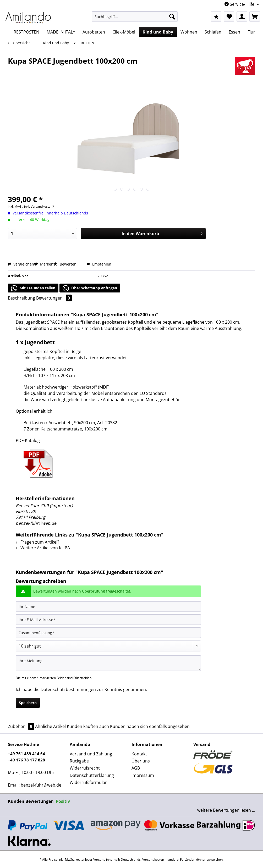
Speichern (28, 703)
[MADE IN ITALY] (61, 32)
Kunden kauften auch (88, 726)
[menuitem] (135, 19)
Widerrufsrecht (85, 768)
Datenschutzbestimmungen (68, 689)
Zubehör (21, 726)
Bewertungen (54, 298)
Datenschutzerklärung (92, 775)
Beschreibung (21, 298)
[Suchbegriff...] (135, 16)
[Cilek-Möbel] (124, 32)
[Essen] (234, 32)
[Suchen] (172, 16)
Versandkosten (153, 859)
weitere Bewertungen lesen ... (226, 810)
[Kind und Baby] (158, 32)
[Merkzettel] (229, 16)
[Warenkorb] (255, 16)
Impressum (143, 775)
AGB (136, 768)
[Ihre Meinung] (108, 663)
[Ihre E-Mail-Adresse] (108, 620)
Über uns (141, 761)
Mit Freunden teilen (33, 288)
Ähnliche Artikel (50, 726)
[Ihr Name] (108, 606)
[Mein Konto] (242, 16)
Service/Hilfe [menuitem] (240, 4)
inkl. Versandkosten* (39, 206)
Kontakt (139, 754)
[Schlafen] (213, 32)
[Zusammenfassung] (108, 633)
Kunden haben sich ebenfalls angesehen (150, 726)
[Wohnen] (189, 32)
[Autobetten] (94, 32)
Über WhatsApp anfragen (90, 288)
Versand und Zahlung (91, 754)
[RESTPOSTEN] (26, 32)
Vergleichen (21, 264)
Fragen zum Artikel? (37, 542)
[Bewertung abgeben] (108, 646)
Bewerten (65, 264)
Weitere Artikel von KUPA (43, 548)
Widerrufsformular (88, 782)
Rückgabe (79, 761)
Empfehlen (99, 264)
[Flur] (251, 32)
